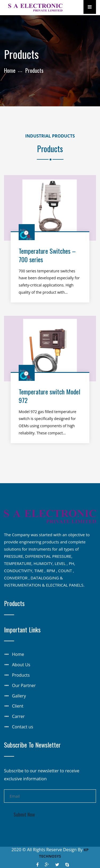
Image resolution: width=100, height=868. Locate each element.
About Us (21, 665)
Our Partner (24, 685)
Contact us (23, 727)
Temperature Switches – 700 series (47, 255)
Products (21, 675)
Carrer (18, 716)
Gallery (19, 696)
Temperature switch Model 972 (49, 396)
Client (18, 706)
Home (10, 70)
